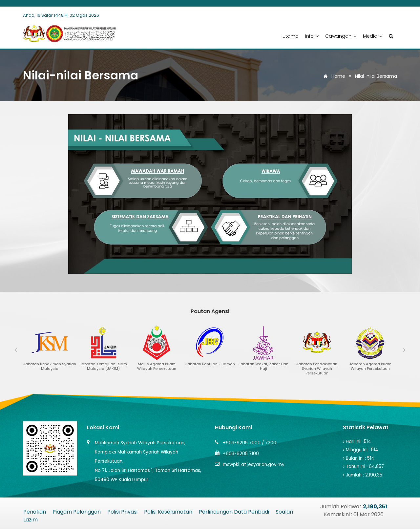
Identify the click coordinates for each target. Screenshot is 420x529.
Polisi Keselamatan (168, 512)
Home (333, 76)
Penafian (35, 512)
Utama (291, 36)
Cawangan (341, 36)
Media (373, 36)
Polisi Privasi (122, 512)
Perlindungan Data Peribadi (234, 512)
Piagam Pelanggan (77, 512)
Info (312, 36)
